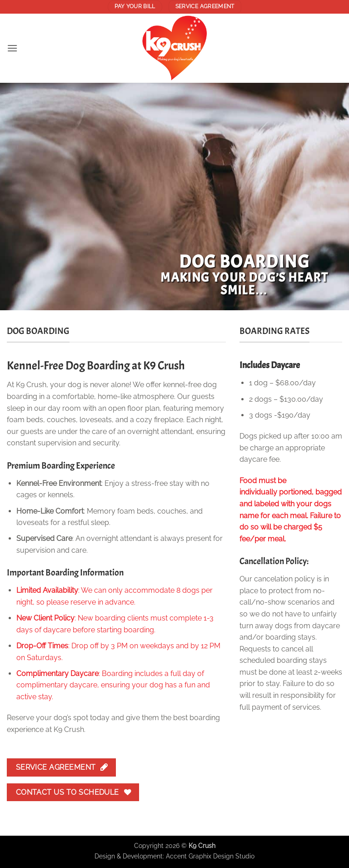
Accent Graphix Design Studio (210, 856)
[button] (12, 48)
